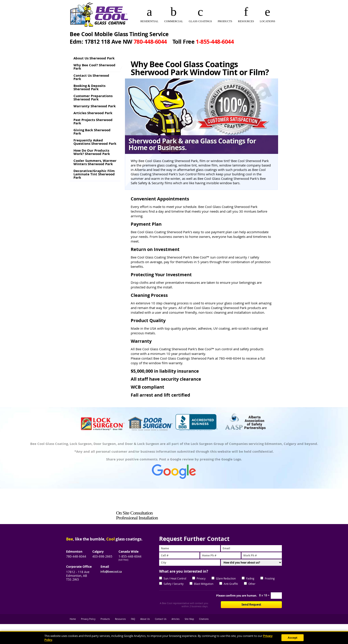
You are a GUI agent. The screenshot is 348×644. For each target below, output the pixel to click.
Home (73, 619)
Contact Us (161, 619)
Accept (292, 638)
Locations (268, 21)
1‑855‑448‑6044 (215, 42)
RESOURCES (246, 21)
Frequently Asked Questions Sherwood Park (95, 142)
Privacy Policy (88, 619)
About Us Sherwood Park (94, 58)
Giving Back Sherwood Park (92, 132)
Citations (204, 619)
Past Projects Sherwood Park (93, 121)
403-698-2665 (102, 556)
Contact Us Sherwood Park (91, 77)
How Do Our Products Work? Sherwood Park (92, 152)
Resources (120, 619)
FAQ (133, 619)
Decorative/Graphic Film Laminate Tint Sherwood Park (94, 174)
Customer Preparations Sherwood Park (93, 98)
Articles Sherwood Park (93, 113)
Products (105, 619)
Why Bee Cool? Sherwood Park (94, 67)
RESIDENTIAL (149, 21)
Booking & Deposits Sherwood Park (89, 87)
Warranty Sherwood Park (95, 106)
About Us (145, 619)
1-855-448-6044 (130, 556)
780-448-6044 (76, 556)
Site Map (189, 619)
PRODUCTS (225, 21)
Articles (176, 619)
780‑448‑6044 (150, 42)
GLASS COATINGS (200, 21)
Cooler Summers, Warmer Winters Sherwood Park (95, 162)
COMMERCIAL (174, 21)
